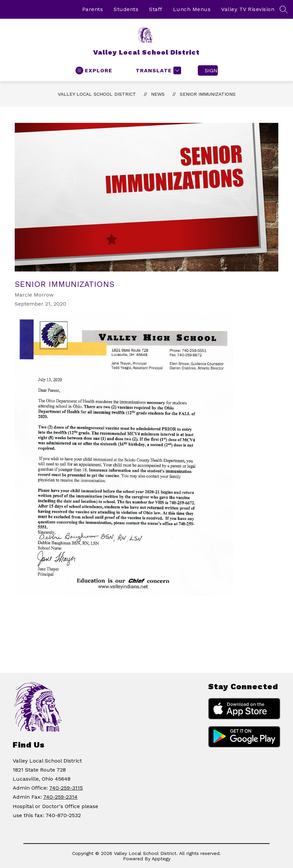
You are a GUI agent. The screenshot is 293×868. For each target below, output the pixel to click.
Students (126, 9)
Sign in (211, 70)
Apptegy (161, 859)
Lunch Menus (192, 9)
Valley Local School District (97, 94)
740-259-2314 (60, 797)
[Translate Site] (158, 70)
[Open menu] (94, 70)
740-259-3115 (66, 788)
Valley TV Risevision (248, 9)
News (158, 94)
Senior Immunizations (208, 94)
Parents (93, 9)
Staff (156, 9)
